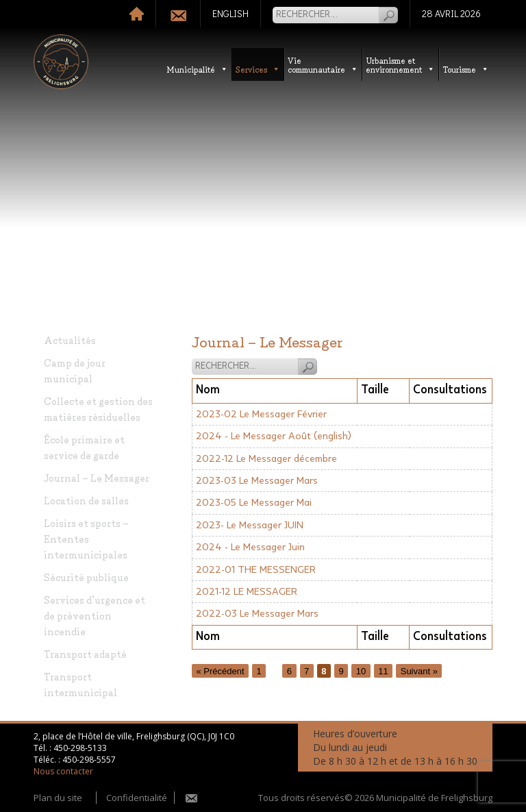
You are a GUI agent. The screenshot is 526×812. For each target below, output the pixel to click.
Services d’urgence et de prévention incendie (95, 615)
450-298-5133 (80, 748)
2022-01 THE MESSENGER (256, 570)
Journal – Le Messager (97, 477)
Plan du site (58, 798)
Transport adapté (85, 653)
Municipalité (197, 69)
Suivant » (419, 670)
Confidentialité (137, 798)
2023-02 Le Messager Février (261, 414)
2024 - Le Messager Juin (250, 547)
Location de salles (86, 500)
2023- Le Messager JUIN (250, 525)
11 (383, 670)
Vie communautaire (323, 64)
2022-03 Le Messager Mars (257, 614)
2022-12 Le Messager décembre (266, 459)
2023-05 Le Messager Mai (254, 503)
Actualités (70, 340)
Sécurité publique (86, 577)
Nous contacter (63, 771)
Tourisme (466, 69)
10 (361, 670)
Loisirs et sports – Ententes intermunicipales (86, 538)
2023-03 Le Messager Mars (257, 481)
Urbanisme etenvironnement (400, 64)
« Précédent (221, 670)
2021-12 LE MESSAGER (247, 592)
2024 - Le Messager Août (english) (274, 436)
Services (258, 69)
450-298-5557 (89, 760)
